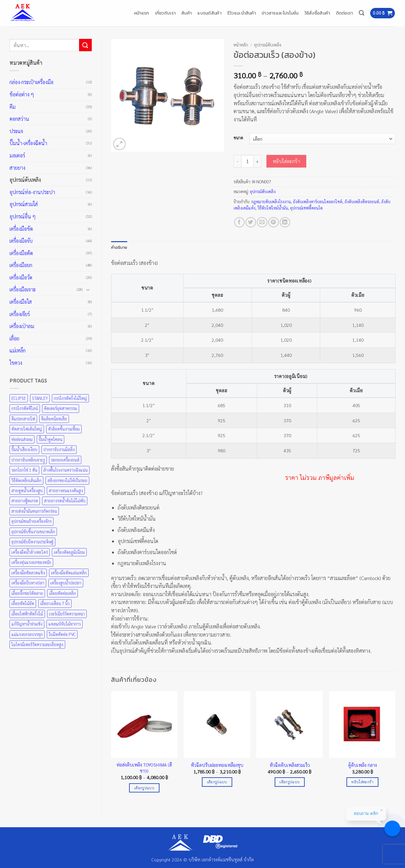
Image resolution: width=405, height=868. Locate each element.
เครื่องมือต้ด (21, 253)
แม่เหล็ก (18, 350)
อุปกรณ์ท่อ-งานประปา (32, 192)
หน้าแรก (142, 13)
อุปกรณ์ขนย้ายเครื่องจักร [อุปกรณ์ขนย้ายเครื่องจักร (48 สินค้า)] (31, 521)
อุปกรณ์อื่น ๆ (23, 216)
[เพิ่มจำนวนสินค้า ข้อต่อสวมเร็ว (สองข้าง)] (258, 161)
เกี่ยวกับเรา (165, 13)
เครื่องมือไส (21, 302)
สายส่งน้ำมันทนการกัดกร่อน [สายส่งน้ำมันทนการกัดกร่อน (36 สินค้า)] (34, 511)
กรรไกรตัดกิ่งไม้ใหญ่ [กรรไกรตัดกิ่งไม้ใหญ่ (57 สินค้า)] (70, 398)
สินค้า (187, 13)
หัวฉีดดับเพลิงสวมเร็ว (290, 765)
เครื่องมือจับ (21, 241)
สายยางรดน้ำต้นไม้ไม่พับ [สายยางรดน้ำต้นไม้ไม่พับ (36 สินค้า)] (65, 501)
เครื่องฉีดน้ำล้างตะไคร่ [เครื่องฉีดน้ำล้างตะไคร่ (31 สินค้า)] (30, 552)
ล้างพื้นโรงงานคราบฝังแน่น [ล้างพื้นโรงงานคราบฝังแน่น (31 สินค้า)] (65, 470)
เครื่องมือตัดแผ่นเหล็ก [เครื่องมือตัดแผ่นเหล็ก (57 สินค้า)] (69, 573)
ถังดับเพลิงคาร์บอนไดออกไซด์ (318, 202)
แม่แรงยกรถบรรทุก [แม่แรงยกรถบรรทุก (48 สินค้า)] (27, 634)
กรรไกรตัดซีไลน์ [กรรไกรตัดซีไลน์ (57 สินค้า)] (25, 408)
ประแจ (16, 131)
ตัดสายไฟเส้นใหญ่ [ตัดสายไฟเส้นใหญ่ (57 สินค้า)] (27, 429)
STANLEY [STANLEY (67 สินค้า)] (40, 398)
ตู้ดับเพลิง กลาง (362, 765)
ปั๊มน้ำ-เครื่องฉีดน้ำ (28, 143)
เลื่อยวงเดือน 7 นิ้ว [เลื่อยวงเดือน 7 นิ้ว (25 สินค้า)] (55, 603)
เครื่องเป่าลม (22, 326)
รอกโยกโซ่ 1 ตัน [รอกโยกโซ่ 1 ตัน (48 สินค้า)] (24, 470)
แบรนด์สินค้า (209, 13)
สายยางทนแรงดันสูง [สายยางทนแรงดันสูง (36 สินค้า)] (66, 490)
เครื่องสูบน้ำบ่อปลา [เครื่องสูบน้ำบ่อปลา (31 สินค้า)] (66, 583)
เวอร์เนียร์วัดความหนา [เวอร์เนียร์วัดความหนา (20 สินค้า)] (67, 614)
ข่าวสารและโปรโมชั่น (280, 13)
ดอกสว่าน (19, 119)
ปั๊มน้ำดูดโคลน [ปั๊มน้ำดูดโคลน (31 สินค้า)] (50, 439)
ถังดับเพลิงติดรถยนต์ (362, 202)
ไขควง (16, 363)
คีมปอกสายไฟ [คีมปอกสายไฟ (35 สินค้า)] (23, 419)
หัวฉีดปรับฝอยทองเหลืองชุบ (217, 765)
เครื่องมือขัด (21, 229)
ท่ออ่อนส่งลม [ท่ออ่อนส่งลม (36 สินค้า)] (22, 439)
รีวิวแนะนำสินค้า (242, 13)
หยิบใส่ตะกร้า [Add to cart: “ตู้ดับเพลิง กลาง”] (362, 782)
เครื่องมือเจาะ (23, 289)
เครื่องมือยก (21, 265)
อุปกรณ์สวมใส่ (24, 204)
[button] (383, 13)
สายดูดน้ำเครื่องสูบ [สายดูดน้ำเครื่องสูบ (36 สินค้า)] (27, 490)
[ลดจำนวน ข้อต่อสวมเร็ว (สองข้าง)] (237, 161)
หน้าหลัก (241, 45)
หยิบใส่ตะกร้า (287, 161)
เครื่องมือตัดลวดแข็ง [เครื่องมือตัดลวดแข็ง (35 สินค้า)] (28, 573)
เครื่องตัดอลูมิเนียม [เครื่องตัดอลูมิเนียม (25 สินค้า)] (69, 552)
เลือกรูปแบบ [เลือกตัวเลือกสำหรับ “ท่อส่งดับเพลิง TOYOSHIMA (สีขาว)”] (144, 788)
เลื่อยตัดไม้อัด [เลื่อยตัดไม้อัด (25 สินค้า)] (23, 603)
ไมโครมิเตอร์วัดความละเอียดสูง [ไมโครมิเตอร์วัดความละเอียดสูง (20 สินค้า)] (37, 644)
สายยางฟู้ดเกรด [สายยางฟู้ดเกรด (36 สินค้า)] (25, 501)
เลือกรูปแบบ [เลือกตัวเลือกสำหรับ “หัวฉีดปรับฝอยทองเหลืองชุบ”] (217, 782)
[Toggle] (88, 290)
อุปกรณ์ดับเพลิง (25, 180)
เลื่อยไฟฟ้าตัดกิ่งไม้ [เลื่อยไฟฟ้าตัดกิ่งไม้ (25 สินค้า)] (27, 614)
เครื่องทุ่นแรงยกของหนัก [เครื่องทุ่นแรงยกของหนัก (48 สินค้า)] (31, 562)
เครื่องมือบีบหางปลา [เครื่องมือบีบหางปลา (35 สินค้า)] (28, 583)
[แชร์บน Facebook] (239, 222)
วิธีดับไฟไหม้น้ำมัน (273, 208)
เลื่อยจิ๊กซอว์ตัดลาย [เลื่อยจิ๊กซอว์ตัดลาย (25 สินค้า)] (27, 593)
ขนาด (238, 138)
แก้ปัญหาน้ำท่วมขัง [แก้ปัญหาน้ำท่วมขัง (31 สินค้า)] (27, 624)
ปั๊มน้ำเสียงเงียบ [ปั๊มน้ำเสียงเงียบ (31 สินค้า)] (24, 449)
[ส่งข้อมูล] (85, 45)
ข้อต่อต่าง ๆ (22, 94)
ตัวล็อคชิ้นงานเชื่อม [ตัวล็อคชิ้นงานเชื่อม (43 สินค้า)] (64, 429)
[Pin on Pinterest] (274, 222)
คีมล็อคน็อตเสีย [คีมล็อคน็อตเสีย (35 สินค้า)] (54, 419)
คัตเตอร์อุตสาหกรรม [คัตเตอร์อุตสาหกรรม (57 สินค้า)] (61, 408)
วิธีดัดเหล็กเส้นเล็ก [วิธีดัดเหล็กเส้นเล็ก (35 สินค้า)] (26, 480)
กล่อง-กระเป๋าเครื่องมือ (31, 82)
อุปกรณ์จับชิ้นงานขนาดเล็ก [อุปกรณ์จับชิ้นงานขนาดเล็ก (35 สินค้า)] (33, 532)
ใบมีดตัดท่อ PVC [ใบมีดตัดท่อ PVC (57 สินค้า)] (62, 634)
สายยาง (17, 168)
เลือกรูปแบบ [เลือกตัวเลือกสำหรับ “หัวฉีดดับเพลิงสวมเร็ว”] (290, 782)
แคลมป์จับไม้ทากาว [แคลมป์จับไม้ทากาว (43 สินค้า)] (65, 624)
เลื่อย (14, 338)
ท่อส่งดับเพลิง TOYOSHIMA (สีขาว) (144, 768)
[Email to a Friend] (262, 222)
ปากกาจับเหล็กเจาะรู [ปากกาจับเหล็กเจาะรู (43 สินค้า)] (28, 460)
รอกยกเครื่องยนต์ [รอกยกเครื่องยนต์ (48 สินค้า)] (65, 460)
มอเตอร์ (17, 155)
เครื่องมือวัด (21, 277)
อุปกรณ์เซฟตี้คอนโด (306, 208)
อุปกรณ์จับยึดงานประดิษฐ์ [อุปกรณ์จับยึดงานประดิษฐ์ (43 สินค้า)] (32, 542)
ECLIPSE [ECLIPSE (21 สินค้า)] (19, 398)
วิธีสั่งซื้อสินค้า (317, 13)
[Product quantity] (247, 161)
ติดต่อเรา (345, 13)
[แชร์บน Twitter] (251, 222)
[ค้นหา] (361, 13)
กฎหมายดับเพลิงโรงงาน (271, 202)
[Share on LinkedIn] (285, 222)
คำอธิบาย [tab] (119, 247)
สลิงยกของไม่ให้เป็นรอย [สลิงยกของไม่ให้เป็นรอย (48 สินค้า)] (67, 480)
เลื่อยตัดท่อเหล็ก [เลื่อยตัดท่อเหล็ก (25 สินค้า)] (62, 593)
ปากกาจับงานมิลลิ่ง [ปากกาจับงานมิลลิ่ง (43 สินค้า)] (59, 449)
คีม (12, 107)
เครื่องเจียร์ (20, 314)
